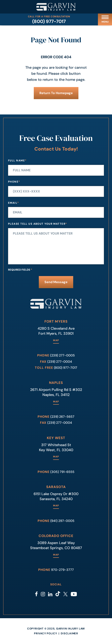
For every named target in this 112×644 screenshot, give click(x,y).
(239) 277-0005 (62, 355)
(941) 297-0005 (62, 521)
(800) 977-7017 (49, 21)
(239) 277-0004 (60, 362)
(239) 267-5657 (62, 417)
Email (14, 203)
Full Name (17, 161)
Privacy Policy (46, 633)
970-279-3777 (62, 570)
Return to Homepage (56, 93)
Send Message (56, 282)
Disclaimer (69, 633)
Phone (14, 182)
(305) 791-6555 (62, 472)
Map (56, 341)
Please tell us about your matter (38, 224)
